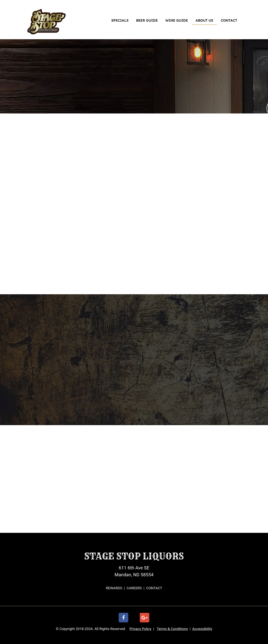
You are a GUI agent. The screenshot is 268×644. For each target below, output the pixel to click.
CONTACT (229, 20)
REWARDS (114, 588)
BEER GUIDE (147, 20)
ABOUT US (204, 20)
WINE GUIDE (177, 20)
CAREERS (134, 588)
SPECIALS (120, 20)
